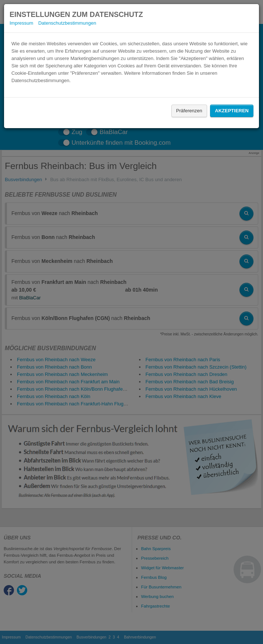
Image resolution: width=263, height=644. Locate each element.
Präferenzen (189, 111)
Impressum (21, 23)
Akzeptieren (232, 111)
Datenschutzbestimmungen (67, 23)
